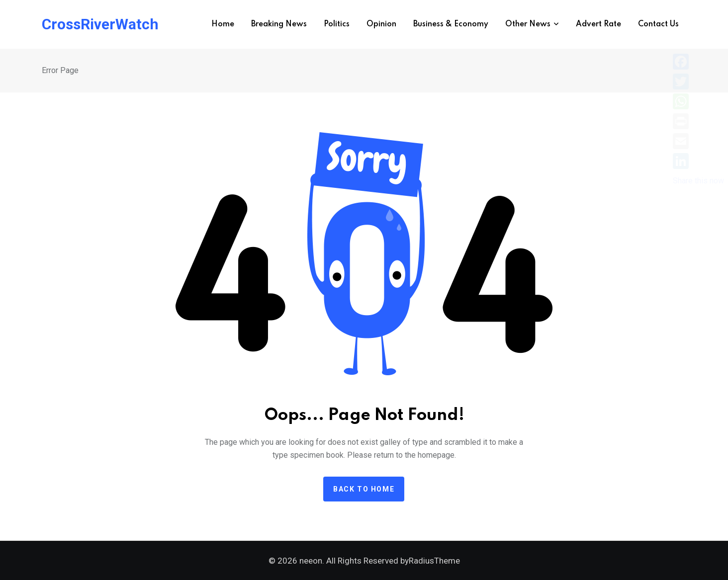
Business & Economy (451, 24)
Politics (337, 24)
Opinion (381, 24)
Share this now (698, 181)
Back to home (364, 489)
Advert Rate (598, 24)
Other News (528, 24)
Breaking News (279, 24)
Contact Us (658, 24)
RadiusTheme (434, 561)
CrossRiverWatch (100, 24)
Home (223, 24)
